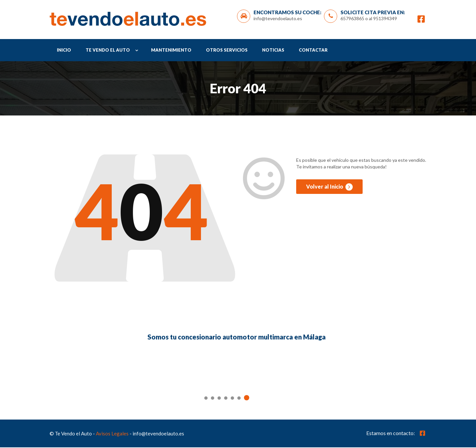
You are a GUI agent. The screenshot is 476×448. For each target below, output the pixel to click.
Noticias (273, 51)
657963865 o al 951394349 (369, 19)
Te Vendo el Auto (108, 51)
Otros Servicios (227, 51)
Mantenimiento (171, 51)
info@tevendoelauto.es (278, 19)
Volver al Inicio (329, 189)
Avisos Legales (112, 434)
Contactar (313, 51)
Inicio (64, 51)
